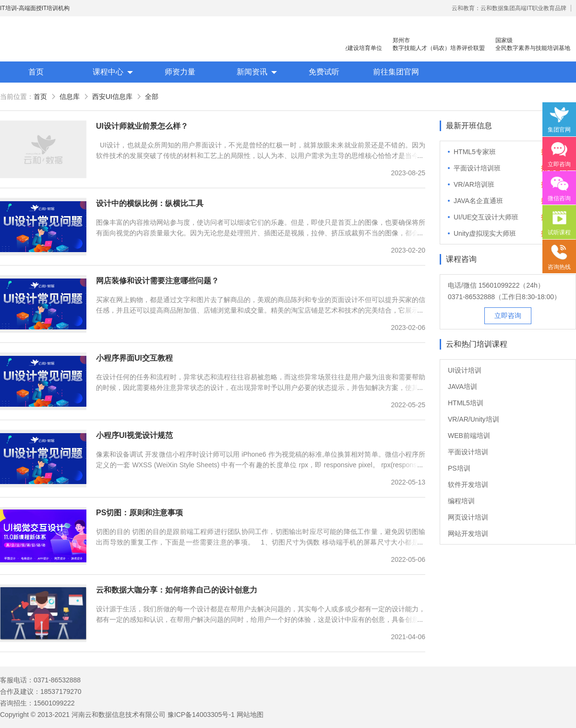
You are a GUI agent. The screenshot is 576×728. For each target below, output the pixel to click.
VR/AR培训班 (474, 184)
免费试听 (324, 72)
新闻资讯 (252, 72)
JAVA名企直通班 (478, 201)
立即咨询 (508, 315)
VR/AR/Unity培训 (474, 419)
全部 (152, 97)
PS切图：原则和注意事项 (139, 513)
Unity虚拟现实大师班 (485, 233)
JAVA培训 (462, 387)
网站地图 (250, 715)
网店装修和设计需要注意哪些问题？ (157, 281)
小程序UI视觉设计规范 (134, 435)
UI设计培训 (465, 370)
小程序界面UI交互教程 (134, 358)
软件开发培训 (468, 485)
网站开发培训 (468, 534)
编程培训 (461, 501)
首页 (36, 72)
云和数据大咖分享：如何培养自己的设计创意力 (177, 590)
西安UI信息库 (112, 97)
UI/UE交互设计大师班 (486, 217)
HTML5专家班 (475, 152)
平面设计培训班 (477, 168)
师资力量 (180, 72)
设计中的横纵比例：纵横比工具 (150, 203)
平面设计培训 (468, 452)
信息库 (70, 97)
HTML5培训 (466, 403)
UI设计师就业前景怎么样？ (142, 126)
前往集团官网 (396, 72)
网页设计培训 (468, 517)
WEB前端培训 (469, 436)
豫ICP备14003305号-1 (201, 715)
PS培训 (459, 468)
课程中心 (108, 72)
